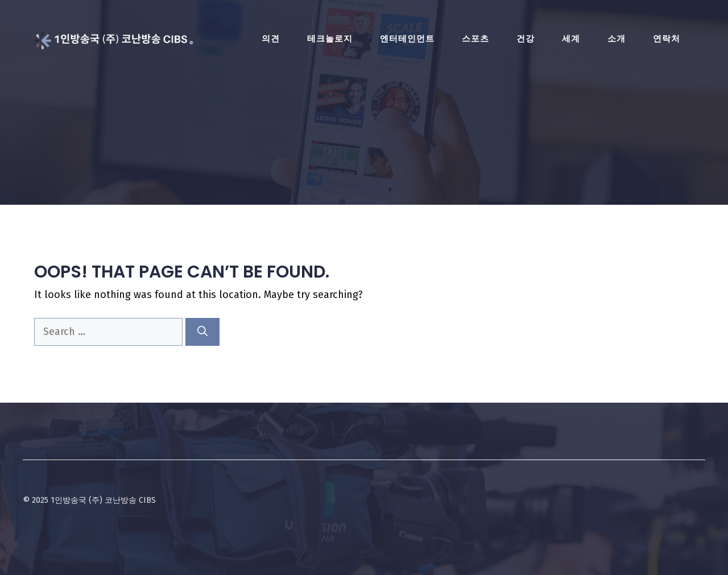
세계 (571, 39)
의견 (271, 39)
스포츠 (475, 39)
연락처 (667, 39)
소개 (617, 39)
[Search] (202, 332)
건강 (526, 39)
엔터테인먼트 (407, 39)
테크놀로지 (330, 39)
